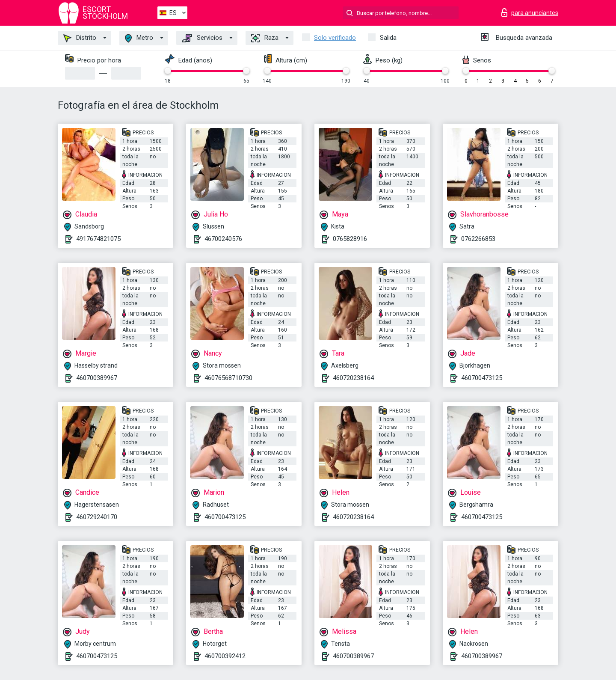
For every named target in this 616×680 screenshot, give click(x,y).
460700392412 (225, 656)
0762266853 (478, 239)
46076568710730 (228, 378)
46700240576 (223, 239)
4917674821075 (98, 239)
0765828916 (350, 239)
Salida (388, 38)
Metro (139, 38)
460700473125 (482, 378)
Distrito (80, 38)
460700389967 (97, 378)
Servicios (202, 38)
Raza (265, 38)
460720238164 (353, 378)
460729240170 (97, 517)
